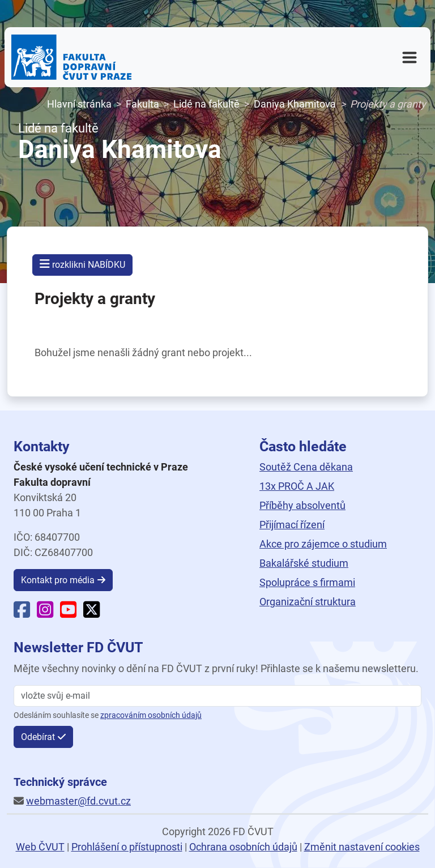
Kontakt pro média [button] (58, 580)
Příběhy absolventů (302, 505)
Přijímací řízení (292, 525)
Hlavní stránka (79, 104)
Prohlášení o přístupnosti (127, 847)
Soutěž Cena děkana (306, 467)
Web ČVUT (40, 847)
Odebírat (38, 737)
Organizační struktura (308, 602)
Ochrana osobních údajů (243, 847)
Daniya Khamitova (295, 104)
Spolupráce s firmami (307, 582)
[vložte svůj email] (217, 696)
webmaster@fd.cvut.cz (78, 801)
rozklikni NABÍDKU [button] (82, 264)
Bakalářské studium (304, 563)
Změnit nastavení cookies (362, 847)
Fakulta (142, 104)
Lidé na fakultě (206, 104)
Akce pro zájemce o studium (323, 544)
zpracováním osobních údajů (151, 715)
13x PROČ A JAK (297, 486)
